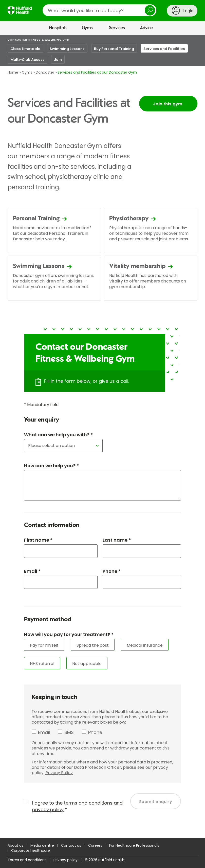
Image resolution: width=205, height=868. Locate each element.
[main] (103, 437)
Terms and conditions (27, 860)
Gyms (87, 28)
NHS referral (42, 664)
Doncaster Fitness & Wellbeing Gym (39, 40)
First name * (38, 540)
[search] (99, 10)
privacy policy (48, 809)
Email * (32, 571)
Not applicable (87, 664)
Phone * (112, 571)
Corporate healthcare (31, 850)
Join (58, 60)
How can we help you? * (51, 466)
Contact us (71, 845)
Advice (146, 28)
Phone (95, 732)
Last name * (117, 540)
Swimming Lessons (67, 49)
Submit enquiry (156, 802)
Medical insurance (145, 645)
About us (15, 845)
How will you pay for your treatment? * (69, 634)
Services (117, 28)
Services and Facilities (164, 49)
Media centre (42, 845)
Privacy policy (66, 860)
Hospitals (58, 28)
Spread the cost (93, 645)
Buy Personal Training (114, 49)
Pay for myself (44, 645)
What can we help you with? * (58, 435)
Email (44, 732)
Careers (95, 845)
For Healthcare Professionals (134, 845)
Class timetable (25, 49)
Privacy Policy (59, 773)
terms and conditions (88, 803)
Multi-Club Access (27, 60)
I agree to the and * (77, 806)
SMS (69, 732)
